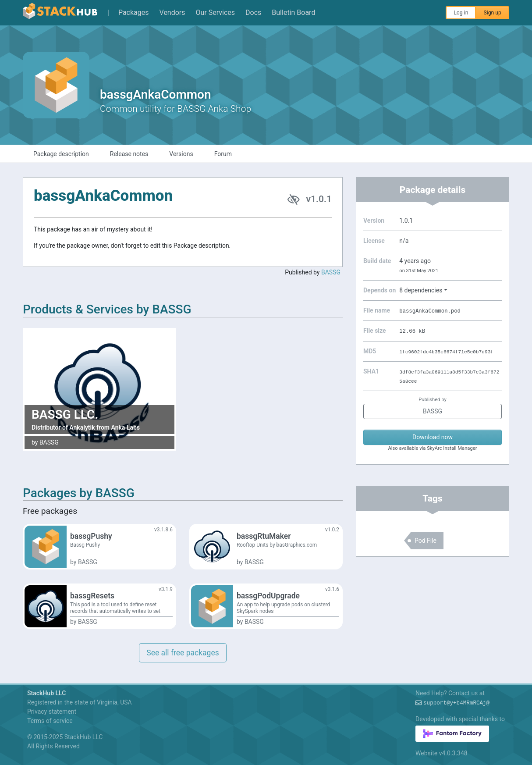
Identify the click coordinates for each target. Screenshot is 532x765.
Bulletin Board (293, 12)
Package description (61, 154)
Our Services (216, 12)
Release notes (129, 154)
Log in (461, 13)
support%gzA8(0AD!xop (456, 703)
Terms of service (50, 721)
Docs (253, 12)
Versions (181, 154)
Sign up (492, 13)
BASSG (331, 272)
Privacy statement (52, 712)
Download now (433, 437)
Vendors (172, 12)
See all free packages (183, 653)
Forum (223, 154)
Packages (134, 12)
